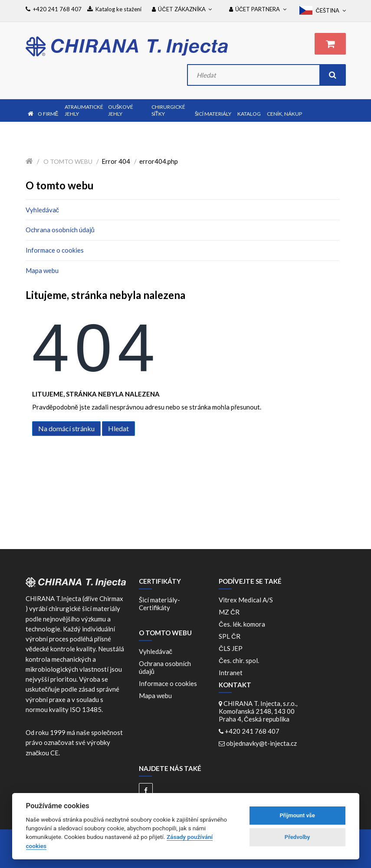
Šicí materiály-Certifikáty (159, 604)
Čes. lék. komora (243, 624)
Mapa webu (42, 270)
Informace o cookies (55, 250)
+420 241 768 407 (252, 731)
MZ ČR (230, 612)
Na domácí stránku (66, 428)
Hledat (118, 428)
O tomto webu (68, 161)
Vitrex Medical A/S (247, 600)
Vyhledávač (43, 210)
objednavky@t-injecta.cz (261, 743)
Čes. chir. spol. (240, 660)
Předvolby (297, 837)
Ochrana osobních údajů (60, 230)
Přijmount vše (297, 815)
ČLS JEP (232, 648)
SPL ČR (231, 636)
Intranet (231, 673)
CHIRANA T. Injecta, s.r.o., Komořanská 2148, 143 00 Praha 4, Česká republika (258, 711)
